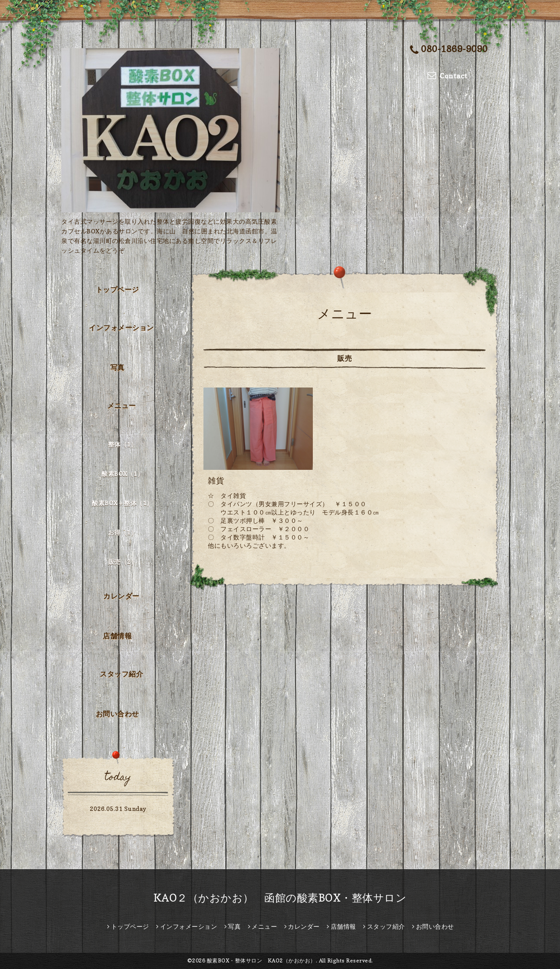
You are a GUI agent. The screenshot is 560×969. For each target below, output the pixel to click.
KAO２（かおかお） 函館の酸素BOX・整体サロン (280, 898)
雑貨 (216, 481)
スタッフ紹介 (121, 674)
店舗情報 (117, 636)
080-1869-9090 (449, 50)
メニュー (122, 405)
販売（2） (123, 562)
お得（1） (123, 532)
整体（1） (123, 444)
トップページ (117, 289)
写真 (117, 367)
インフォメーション (121, 328)
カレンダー (121, 596)
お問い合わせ (117, 714)
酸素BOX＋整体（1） (122, 503)
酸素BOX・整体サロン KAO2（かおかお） (261, 960)
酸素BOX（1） (122, 474)
